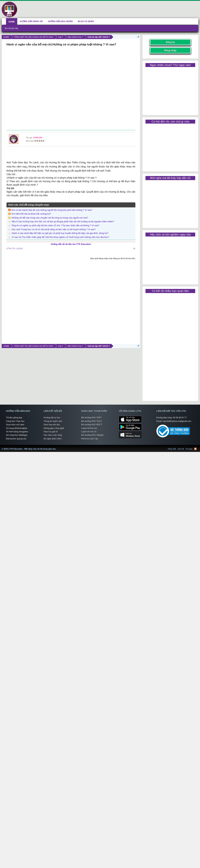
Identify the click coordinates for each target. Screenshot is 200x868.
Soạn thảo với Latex (15, 425)
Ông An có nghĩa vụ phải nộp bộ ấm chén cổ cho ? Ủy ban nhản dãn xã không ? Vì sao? (55, 225)
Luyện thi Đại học (89, 428)
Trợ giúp (189, 449)
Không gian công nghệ (54, 428)
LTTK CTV (38, 138)
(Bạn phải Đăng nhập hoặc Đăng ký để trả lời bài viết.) (113, 258)
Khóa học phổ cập (90, 439)
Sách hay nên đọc (52, 425)
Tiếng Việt (172, 449)
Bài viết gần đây (11, 28)
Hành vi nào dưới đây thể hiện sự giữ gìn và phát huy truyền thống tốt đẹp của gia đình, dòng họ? (60, 233)
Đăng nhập (170, 50)
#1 (134, 248)
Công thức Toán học (15, 421)
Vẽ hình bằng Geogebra (17, 432)
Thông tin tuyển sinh (53, 421)
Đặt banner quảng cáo (16, 439)
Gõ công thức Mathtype (17, 435)
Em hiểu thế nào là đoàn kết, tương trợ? (31, 214)
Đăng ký (170, 42)
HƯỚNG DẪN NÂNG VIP (31, 21)
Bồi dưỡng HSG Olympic (92, 435)
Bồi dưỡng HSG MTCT (92, 425)
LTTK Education (57, 447)
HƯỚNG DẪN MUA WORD (60, 21)
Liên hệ (181, 449)
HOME (12, 22)
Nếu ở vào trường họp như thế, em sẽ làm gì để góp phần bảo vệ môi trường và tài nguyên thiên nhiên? (63, 221)
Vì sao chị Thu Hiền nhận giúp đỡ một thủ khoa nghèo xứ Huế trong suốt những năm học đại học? (60, 237)
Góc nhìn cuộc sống (53, 435)
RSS (195, 449)
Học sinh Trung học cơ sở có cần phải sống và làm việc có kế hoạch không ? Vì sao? (54, 229)
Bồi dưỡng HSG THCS (92, 421)
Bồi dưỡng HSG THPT (91, 418)
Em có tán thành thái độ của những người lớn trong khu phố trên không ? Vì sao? (52, 210)
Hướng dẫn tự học (52, 418)
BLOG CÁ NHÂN (86, 21)
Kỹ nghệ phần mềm (53, 439)
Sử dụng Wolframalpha (17, 428)
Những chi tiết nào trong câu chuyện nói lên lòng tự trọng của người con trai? (50, 218)
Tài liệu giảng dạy (14, 418)
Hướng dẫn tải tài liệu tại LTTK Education (71, 244)
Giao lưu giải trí (51, 432)
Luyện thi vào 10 (89, 432)
